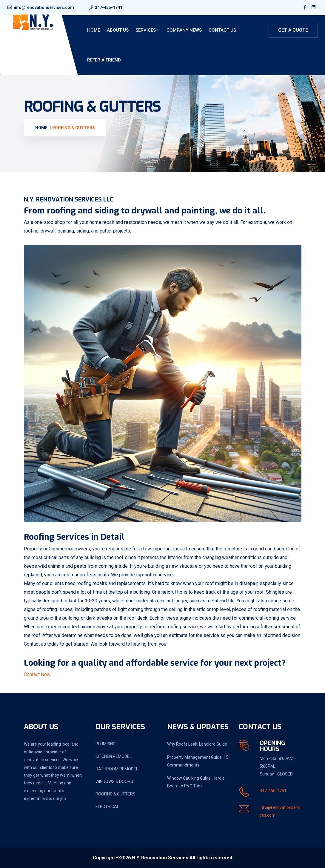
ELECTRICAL (107, 807)
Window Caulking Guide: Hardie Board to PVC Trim (196, 782)
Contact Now (37, 674)
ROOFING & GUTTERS (115, 794)
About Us (118, 30)
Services (146, 30)
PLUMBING (105, 744)
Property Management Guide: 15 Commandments (198, 761)
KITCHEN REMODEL (114, 756)
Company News (184, 30)
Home (94, 30)
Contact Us (222, 30)
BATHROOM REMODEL (117, 769)
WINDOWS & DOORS (114, 781)
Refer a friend (104, 60)
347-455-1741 (109, 7)
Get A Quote (293, 30)
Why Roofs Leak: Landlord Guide (197, 744)
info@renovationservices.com (44, 7)
